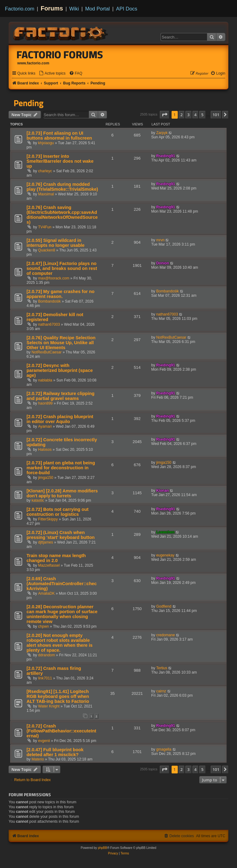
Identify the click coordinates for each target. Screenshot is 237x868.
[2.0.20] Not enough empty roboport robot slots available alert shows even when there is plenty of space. (60, 643)
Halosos (45, 450)
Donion (163, 263)
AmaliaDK (47, 593)
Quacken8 (47, 250)
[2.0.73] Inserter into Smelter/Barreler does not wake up (60, 161)
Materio (38, 759)
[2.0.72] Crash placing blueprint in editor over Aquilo (60, 419)
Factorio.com (20, 9)
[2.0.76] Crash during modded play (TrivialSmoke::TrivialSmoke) (62, 187)
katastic (38, 500)
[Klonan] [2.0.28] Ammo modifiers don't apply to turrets (62, 493)
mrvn (160, 240)
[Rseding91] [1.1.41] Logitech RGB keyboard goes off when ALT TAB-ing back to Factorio (58, 696)
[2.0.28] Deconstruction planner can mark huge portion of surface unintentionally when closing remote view (62, 614)
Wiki (74, 9)
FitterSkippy (48, 519)
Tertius (162, 668)
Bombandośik (50, 301)
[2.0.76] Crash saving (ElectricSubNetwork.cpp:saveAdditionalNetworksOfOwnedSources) (62, 215)
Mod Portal (98, 9)
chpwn (44, 626)
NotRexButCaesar (46, 352)
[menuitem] (52, 73)
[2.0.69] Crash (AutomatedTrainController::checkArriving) (62, 584)
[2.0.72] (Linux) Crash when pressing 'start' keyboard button (61, 535)
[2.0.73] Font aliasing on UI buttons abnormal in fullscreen (59, 136)
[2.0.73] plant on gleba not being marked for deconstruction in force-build (61, 468)
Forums (52, 8)
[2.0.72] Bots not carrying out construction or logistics (58, 512)
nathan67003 (49, 324)
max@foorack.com (54, 278)
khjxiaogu (46, 143)
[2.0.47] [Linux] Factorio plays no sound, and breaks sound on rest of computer (62, 268)
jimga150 (46, 478)
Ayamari (45, 426)
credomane (166, 635)
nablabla (45, 380)
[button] (164, 115)
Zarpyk (162, 133)
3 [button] (188, 115)
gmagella (164, 749)
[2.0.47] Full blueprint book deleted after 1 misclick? (55, 752)
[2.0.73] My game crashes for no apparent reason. (60, 294)
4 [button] (195, 115)
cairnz (161, 691)
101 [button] (216, 115)
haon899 (46, 403)
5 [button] (202, 115)
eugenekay (165, 555)
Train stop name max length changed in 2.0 (56, 558)
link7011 (45, 678)
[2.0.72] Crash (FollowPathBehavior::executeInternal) (61, 731)
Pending (29, 103)
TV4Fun (45, 227)
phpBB (102, 848)
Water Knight (49, 706)
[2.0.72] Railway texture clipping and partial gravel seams (60, 396)
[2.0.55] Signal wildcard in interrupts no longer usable (56, 243)
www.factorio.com (33, 63)
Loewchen (165, 532)
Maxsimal (46, 194)
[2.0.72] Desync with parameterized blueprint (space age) (60, 370)
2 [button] (182, 115)
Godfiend (164, 606)
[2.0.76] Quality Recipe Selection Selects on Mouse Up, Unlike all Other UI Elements (61, 343)
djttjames (46, 542)
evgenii (44, 741)
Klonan (162, 491)
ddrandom (47, 655)
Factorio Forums (60, 55)
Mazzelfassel (49, 565)
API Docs (127, 9)
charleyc (45, 171)
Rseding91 (166, 156)
